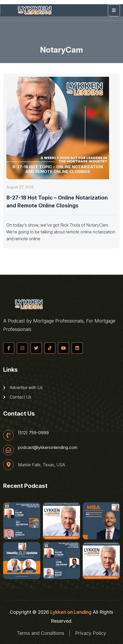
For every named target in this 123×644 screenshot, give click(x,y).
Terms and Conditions (41, 633)
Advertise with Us (23, 387)
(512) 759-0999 (33, 433)
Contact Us (17, 397)
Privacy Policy (91, 633)
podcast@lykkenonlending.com (48, 447)
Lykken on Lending (71, 612)
